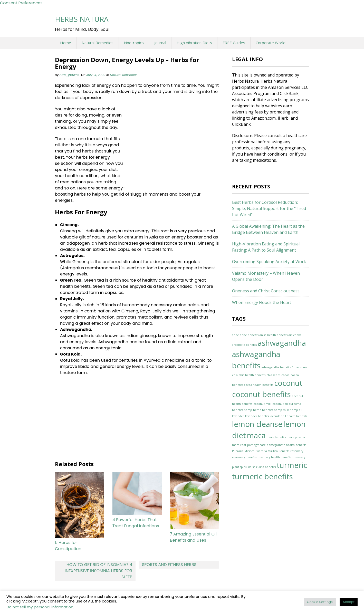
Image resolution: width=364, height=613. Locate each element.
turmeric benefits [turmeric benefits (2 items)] (262, 476)
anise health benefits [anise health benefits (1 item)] (274, 335)
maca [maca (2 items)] (256, 435)
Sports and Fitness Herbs (169, 565)
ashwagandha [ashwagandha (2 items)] (282, 343)
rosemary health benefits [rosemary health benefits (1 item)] (274, 457)
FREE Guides (234, 43)
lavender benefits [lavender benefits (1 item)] (257, 416)
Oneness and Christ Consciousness (266, 291)
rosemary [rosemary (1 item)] (297, 451)
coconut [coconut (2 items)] (288, 383)
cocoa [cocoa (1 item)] (285, 375)
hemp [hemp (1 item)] (248, 410)
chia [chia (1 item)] (235, 375)
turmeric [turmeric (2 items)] (292, 465)
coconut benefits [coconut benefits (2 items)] (261, 394)
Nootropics (134, 43)
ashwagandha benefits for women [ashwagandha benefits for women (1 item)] (284, 367)
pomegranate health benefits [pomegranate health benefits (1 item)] (286, 445)
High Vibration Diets (194, 43)
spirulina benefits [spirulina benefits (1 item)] (264, 467)
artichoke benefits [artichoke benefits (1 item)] (244, 345)
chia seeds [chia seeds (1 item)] (273, 375)
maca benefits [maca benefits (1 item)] (276, 437)
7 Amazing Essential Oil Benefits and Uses (193, 537)
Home (66, 43)
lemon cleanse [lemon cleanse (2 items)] (257, 424)
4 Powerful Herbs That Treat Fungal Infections (136, 523)
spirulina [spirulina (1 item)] (246, 467)
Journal (160, 43)
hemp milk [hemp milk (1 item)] (281, 410)
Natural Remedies (98, 43)
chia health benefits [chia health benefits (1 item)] (252, 375)
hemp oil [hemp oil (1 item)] (296, 410)
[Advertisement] (172, 146)
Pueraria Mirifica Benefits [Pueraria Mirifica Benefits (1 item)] (272, 451)
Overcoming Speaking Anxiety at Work (269, 262)
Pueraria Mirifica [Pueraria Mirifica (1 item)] (243, 451)
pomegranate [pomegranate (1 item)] (256, 445)
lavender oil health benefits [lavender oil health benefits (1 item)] (288, 416)
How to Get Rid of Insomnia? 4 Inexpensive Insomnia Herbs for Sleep (98, 571)
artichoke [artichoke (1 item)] (295, 335)
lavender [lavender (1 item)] (238, 416)
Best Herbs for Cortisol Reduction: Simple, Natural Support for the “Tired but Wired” (269, 208)
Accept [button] (349, 602)
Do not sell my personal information (40, 607)
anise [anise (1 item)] (236, 335)
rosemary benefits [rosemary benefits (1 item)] (244, 457)
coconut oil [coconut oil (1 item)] (280, 404)
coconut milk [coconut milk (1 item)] (262, 404)
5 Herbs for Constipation (68, 546)
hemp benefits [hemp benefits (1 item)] (263, 410)
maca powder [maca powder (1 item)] (296, 437)
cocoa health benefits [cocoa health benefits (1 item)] (258, 385)
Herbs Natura (82, 19)
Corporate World (271, 43)
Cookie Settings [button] (320, 602)
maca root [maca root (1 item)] (239, 445)
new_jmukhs (69, 75)
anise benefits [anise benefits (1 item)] (249, 335)
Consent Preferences (21, 3)
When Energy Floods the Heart (262, 302)
